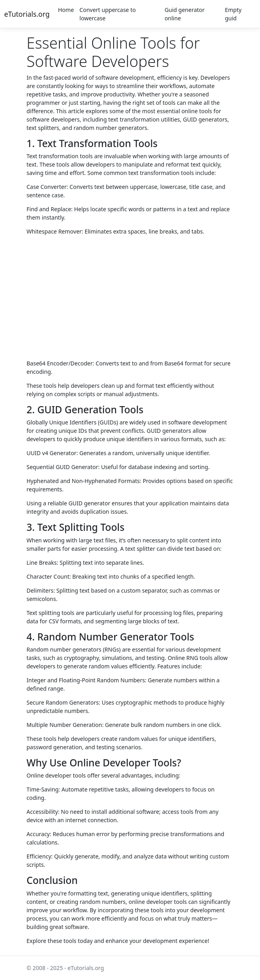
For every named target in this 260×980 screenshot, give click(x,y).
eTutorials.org (27, 14)
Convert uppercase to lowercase (107, 14)
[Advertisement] (130, 297)
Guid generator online (185, 14)
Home (66, 10)
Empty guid (233, 14)
